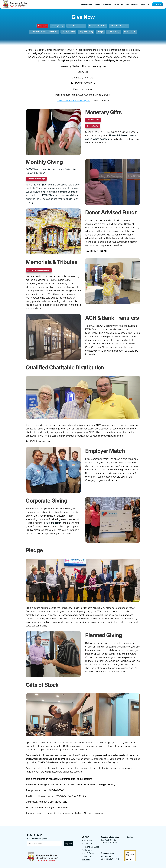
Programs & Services (103, 4)
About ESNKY (87, 4)
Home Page (87, 840)
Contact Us (145, 4)
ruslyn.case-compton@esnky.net (74, 100)
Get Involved (118, 4)
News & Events (132, 4)
